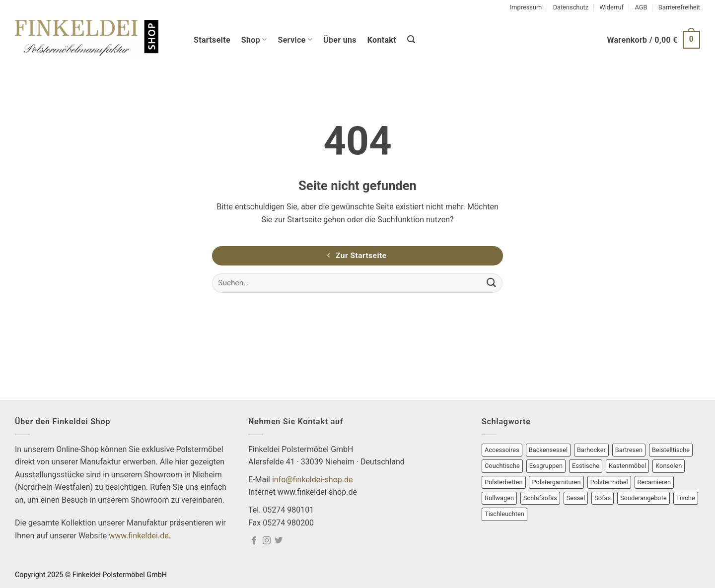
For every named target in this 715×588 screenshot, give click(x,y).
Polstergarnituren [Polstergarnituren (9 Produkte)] (556, 482)
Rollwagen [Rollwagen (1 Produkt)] (499, 498)
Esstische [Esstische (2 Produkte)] (586, 466)
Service (295, 39)
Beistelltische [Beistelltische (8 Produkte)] (671, 450)
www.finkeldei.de (139, 536)
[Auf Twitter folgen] (279, 541)
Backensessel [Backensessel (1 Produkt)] (548, 450)
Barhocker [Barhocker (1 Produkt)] (591, 450)
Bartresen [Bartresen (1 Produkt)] (629, 450)
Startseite (212, 40)
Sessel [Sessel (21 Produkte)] (576, 498)
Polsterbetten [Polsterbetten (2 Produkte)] (504, 482)
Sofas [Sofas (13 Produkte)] (603, 498)
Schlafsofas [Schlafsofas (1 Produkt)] (540, 498)
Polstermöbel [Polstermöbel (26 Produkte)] (609, 482)
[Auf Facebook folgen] (254, 541)
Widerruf (611, 7)
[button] (411, 39)
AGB (641, 7)
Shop (254, 39)
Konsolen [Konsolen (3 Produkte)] (669, 466)
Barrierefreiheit (679, 7)
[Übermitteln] (491, 283)
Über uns (340, 40)
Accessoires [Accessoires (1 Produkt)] (502, 450)
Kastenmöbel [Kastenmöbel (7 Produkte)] (627, 466)
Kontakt (382, 40)
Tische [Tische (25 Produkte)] (686, 498)
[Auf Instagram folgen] (267, 541)
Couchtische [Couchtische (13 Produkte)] (502, 466)
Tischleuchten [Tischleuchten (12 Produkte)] (504, 514)
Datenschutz (571, 7)
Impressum (526, 7)
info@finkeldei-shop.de (313, 480)
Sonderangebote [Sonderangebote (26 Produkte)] (643, 498)
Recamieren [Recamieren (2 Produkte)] (654, 482)
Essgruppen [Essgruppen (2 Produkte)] (546, 466)
